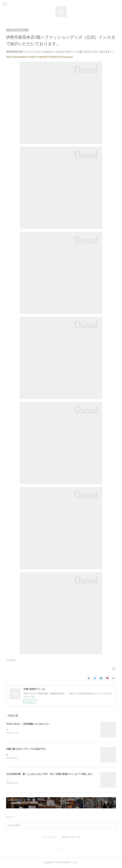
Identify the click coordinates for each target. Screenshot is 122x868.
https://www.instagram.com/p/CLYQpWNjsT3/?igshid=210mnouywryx (39, 57)
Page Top (61, 851)
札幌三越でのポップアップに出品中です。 (27, 749)
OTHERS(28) (11, 660)
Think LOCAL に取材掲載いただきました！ (28, 724)
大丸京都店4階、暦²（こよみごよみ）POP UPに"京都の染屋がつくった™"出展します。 (50, 774)
